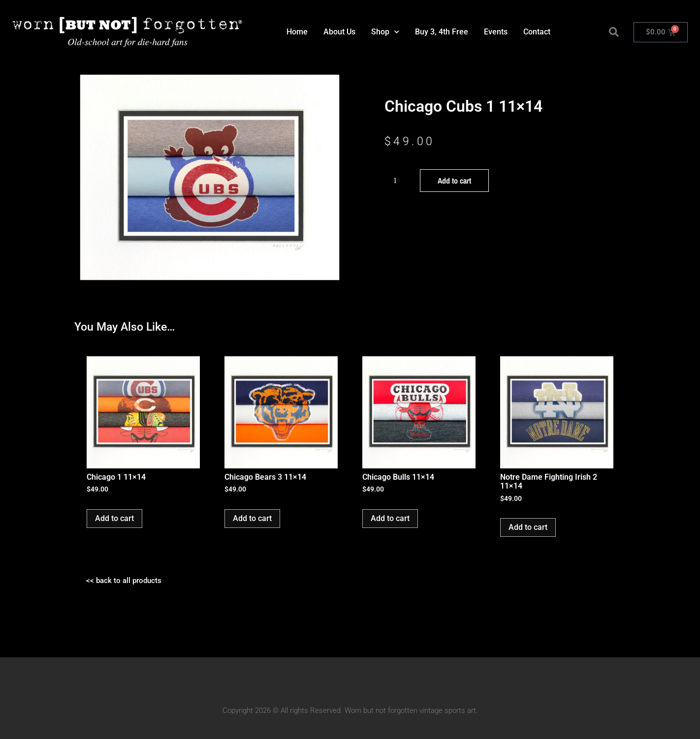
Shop (385, 32)
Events (496, 32)
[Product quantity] (399, 181)
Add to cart (454, 181)
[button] (614, 32)
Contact (537, 32)
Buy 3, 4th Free (442, 32)
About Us (339, 32)
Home (297, 32)
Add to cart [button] (114, 518)
